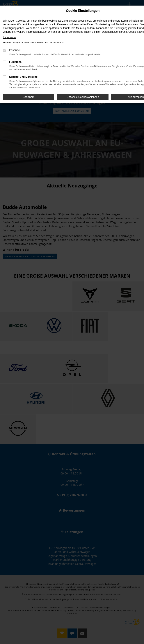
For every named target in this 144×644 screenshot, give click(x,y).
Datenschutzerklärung (114, 32)
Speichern (29, 97)
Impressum (9, 37)
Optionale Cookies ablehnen (83, 97)
